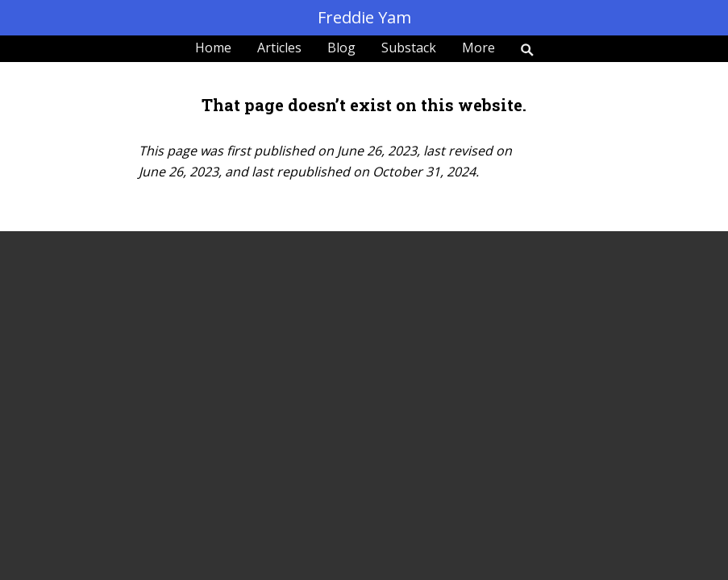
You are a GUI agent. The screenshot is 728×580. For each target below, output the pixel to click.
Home (213, 48)
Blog (341, 48)
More (478, 48)
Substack (409, 48)
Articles (279, 48)
